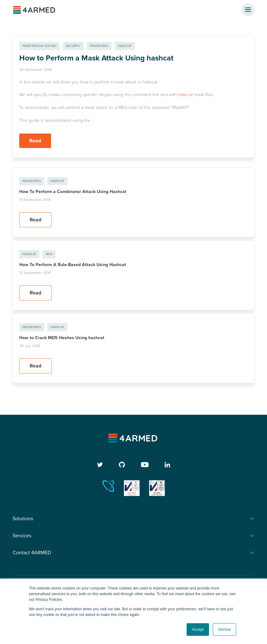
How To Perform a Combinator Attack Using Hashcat (73, 192)
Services (22, 536)
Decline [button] (224, 630)
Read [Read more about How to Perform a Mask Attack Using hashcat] (35, 141)
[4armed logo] (133, 438)
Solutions (23, 519)
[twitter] (100, 465)
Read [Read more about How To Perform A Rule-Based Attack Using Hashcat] (35, 293)
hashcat (186, 95)
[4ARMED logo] (35, 10)
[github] (122, 465)
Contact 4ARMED (32, 553)
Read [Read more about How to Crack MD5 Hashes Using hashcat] (35, 366)
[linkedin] (167, 465)
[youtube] (145, 465)
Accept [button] (198, 630)
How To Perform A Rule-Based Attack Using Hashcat (73, 265)
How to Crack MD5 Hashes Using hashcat (62, 338)
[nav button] (248, 10)
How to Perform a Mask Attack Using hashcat (96, 58)
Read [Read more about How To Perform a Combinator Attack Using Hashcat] (35, 220)
